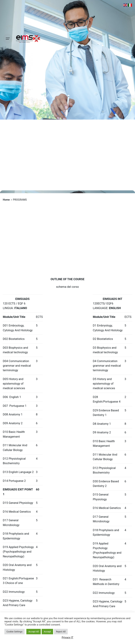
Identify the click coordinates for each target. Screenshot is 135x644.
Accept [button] (47, 632)
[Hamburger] (8, 39)
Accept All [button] (34, 632)
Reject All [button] (61, 632)
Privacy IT (67, 637)
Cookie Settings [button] (15, 632)
